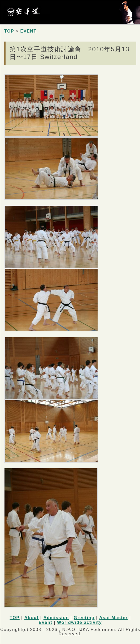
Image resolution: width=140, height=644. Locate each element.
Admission (56, 618)
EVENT (28, 31)
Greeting (84, 618)
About (32, 618)
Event (46, 622)
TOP (9, 31)
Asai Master (113, 618)
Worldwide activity (79, 622)
